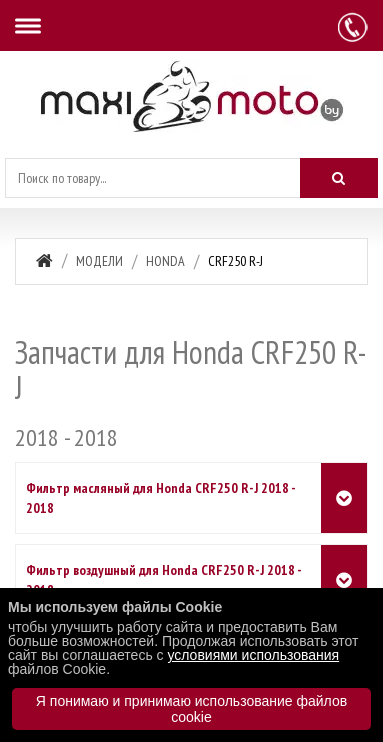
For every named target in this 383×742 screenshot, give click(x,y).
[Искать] (339, 178)
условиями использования (253, 655)
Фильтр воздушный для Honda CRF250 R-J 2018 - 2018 (163, 580)
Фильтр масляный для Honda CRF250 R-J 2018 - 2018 (160, 498)
